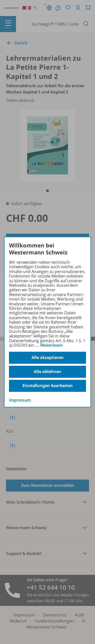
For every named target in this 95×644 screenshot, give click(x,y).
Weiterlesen (51, 345)
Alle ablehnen (47, 372)
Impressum (20, 400)
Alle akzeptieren (48, 357)
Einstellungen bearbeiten (48, 386)
